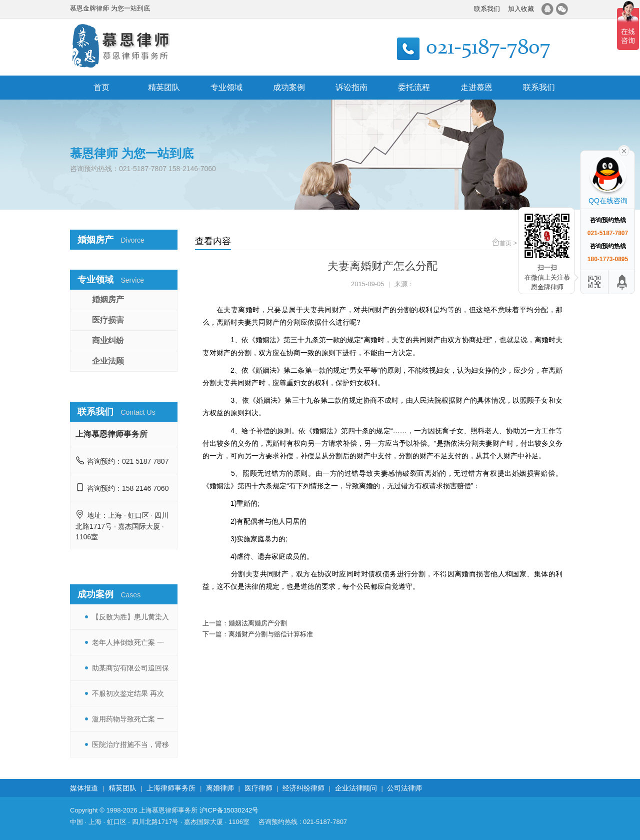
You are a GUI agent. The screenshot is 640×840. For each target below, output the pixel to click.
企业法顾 (108, 361)
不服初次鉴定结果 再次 (128, 693)
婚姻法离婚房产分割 (258, 623)
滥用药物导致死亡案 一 (128, 719)
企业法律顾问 (356, 788)
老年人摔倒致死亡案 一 (128, 642)
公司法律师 (404, 788)
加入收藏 (521, 9)
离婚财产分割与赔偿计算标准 (271, 634)
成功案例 (289, 87)
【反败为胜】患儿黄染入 (130, 617)
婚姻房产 (108, 299)
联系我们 (487, 9)
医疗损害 (108, 320)
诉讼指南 (351, 87)
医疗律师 (258, 788)
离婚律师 (220, 788)
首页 (101, 87)
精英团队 (164, 87)
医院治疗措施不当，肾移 (130, 744)
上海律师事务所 (171, 788)
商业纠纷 (108, 340)
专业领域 (226, 87)
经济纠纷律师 (303, 788)
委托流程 (414, 87)
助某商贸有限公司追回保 (130, 668)
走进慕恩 (476, 87)
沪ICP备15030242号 (229, 810)
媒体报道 (84, 788)
